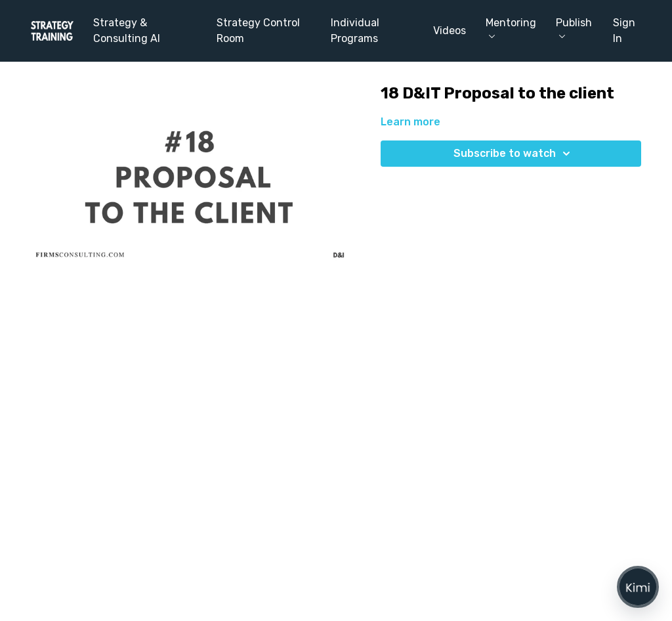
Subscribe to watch (514, 154)
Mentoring (511, 27)
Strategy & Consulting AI (127, 31)
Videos (450, 31)
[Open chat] (638, 587)
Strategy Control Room (258, 31)
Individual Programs (355, 31)
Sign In (624, 31)
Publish (574, 27)
